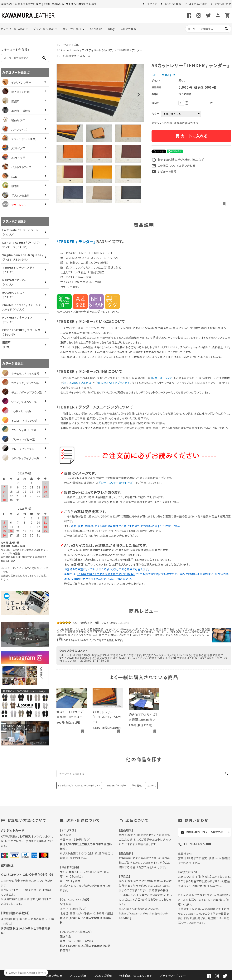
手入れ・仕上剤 (16, 196)
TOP (59, 45)
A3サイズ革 (72, 45)
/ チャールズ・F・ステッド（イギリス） (24, 307)
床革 (10, 177)
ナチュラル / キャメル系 (21, 374)
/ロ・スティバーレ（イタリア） (20, 232)
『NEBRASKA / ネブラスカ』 (112, 383)
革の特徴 (71, 56)
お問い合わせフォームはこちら (202, 832)
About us (96, 29)
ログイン (152, 4)
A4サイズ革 (14, 158)
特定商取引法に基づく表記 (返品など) (178, 160)
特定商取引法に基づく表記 (136, 976)
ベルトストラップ (17, 167)
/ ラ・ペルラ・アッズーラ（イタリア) (22, 245)
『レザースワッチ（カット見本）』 (117, 483)
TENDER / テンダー (130, 50)
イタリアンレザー (17, 82)
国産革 (11, 101)
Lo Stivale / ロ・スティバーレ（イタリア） (90, 50)
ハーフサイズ (14, 130)
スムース (85, 56)
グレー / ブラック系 (18, 449)
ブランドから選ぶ (43, 29)
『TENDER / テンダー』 (76, 242)
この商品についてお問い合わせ (173, 166)
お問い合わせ (223, 4)
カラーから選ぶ (72, 29)
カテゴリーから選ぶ (13, 29)
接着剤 (11, 186)
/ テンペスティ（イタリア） (18, 270)
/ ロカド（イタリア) (13, 295)
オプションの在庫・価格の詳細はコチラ (175, 123)
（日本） (7, 345)
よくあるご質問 (198, 4)
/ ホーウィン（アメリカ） (17, 320)
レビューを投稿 (164, 171)
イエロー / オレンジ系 (20, 421)
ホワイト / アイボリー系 (21, 458)
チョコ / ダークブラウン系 (22, 392)
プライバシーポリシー (173, 976)
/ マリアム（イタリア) (14, 282)
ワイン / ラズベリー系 (20, 402)
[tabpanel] (100, 93)
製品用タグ (14, 120)
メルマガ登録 (128, 29)
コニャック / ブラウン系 (21, 383)
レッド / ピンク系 (17, 411)
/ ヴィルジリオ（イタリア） (23, 257)
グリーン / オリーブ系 (19, 430)
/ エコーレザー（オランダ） (23, 332)
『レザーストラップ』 (162, 378)
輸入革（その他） (17, 92)
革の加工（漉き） (17, 111)
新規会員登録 (173, 4)
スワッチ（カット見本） (20, 139)
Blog (111, 29)
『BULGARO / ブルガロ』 (78, 383)
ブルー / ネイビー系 (19, 439)
